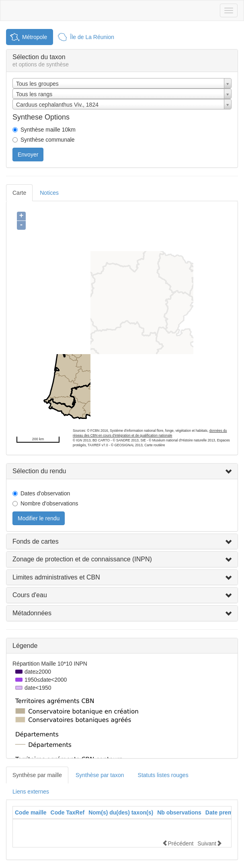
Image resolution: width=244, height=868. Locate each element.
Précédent (178, 843)
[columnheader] (31, 813)
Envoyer (28, 155)
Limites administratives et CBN (56, 577)
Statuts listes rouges (163, 775)
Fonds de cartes (36, 541)
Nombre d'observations (49, 503)
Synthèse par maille (37, 775)
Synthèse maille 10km (48, 130)
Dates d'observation (45, 493)
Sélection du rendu (39, 471)
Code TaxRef (68, 812)
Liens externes (31, 792)
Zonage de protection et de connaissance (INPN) (82, 559)
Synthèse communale (48, 140)
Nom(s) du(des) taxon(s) (121, 812)
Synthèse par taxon (100, 775)
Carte (19, 193)
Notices (49, 193)
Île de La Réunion (92, 37)
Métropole (35, 37)
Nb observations (179, 812)
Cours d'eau (30, 595)
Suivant (210, 843)
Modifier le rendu (39, 518)
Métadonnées (32, 613)
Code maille (31, 812)
